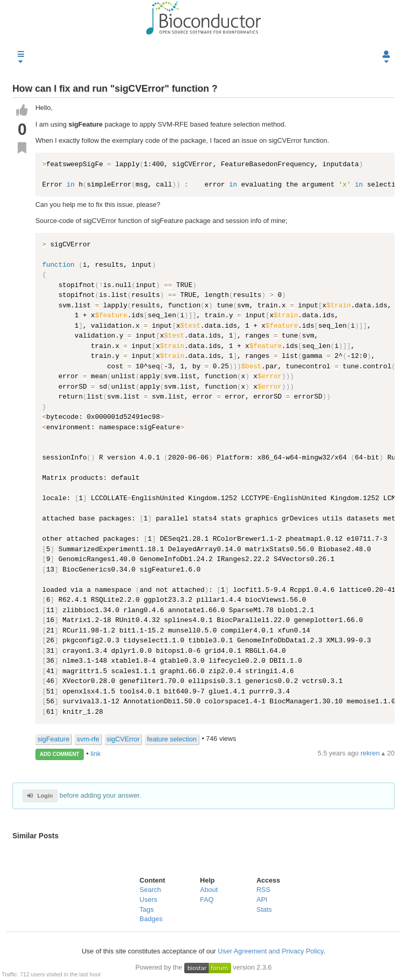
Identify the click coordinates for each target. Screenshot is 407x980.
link (96, 754)
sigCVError (123, 739)
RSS (264, 890)
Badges (151, 919)
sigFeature (53, 739)
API (262, 900)
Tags (147, 909)
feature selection (171, 739)
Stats (264, 909)
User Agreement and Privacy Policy (271, 951)
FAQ (207, 900)
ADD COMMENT (59, 754)
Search (150, 890)
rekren (371, 753)
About (209, 890)
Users (148, 900)
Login (40, 796)
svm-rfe (88, 739)
